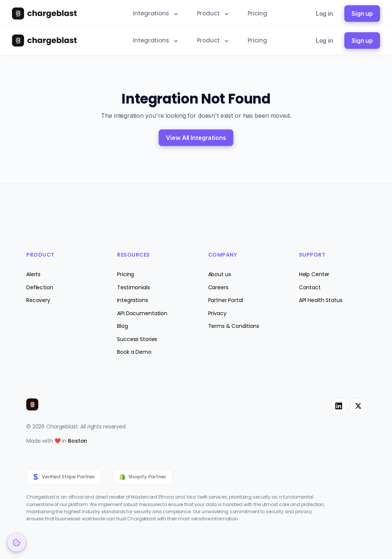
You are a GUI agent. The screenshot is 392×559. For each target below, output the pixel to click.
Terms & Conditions (234, 326)
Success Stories (137, 339)
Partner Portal (226, 300)
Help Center (314, 274)
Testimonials (133, 287)
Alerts (33, 274)
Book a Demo (134, 352)
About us (220, 274)
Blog (122, 326)
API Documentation (142, 313)
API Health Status (321, 300)
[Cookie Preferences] (17, 542)
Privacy (217, 313)
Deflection (40, 287)
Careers (218, 287)
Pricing (125, 274)
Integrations (132, 300)
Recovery (38, 300)
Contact (310, 287)
